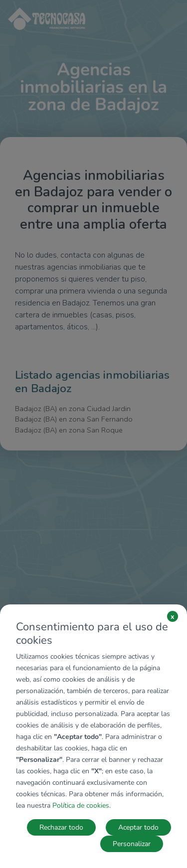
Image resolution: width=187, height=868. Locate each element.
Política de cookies (81, 805)
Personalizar (132, 844)
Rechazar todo (61, 827)
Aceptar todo (138, 827)
